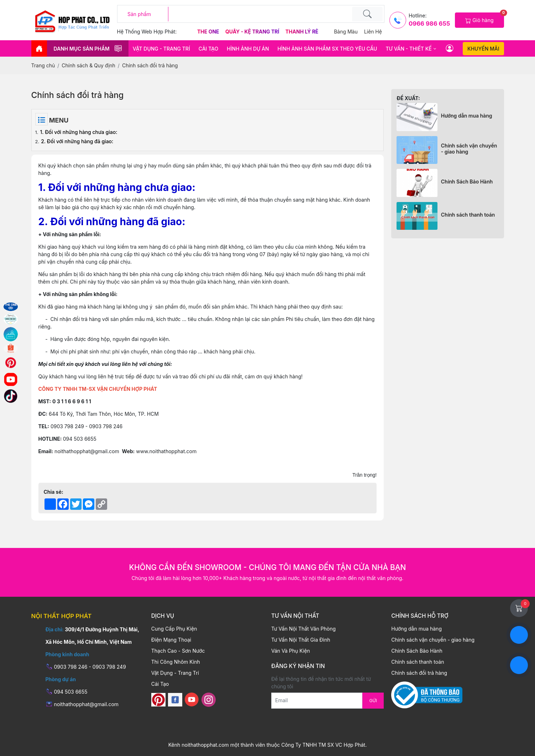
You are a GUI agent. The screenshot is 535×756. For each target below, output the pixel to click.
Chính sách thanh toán (468, 215)
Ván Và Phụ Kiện (291, 651)
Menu (58, 120)
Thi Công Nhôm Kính (176, 662)
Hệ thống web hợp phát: (147, 32)
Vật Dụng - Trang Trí (161, 49)
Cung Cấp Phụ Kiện (174, 629)
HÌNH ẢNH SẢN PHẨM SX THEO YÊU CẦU (327, 49)
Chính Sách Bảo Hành (467, 182)
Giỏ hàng (484, 18)
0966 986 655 (429, 24)
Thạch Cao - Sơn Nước (178, 651)
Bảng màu (346, 32)
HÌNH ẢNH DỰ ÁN (248, 49)
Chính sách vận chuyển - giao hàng (469, 149)
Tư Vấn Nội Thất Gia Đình (301, 640)
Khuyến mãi (483, 49)
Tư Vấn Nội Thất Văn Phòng (303, 629)
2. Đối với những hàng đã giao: (77, 141)
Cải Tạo (209, 49)
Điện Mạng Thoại (171, 640)
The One (209, 32)
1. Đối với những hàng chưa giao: (79, 132)
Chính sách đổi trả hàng (419, 673)
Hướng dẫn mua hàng (467, 116)
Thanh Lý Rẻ (302, 32)
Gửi (373, 701)
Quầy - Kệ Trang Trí (253, 32)
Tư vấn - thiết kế (408, 49)
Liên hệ (373, 32)
